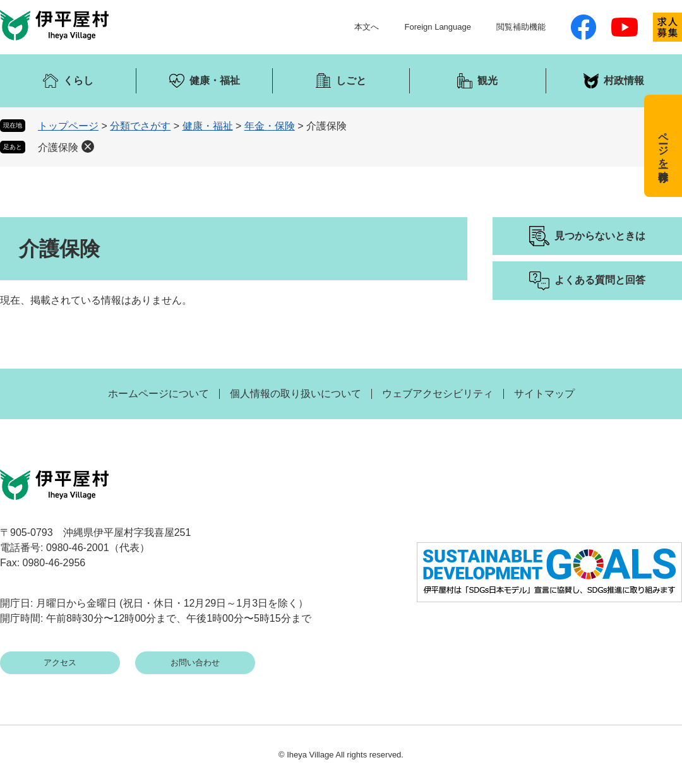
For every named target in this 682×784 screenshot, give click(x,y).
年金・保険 (270, 126)
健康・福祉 (208, 126)
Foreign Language (438, 27)
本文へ (367, 27)
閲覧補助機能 (521, 27)
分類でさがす (140, 126)
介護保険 (58, 147)
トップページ (68, 126)
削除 (88, 146)
